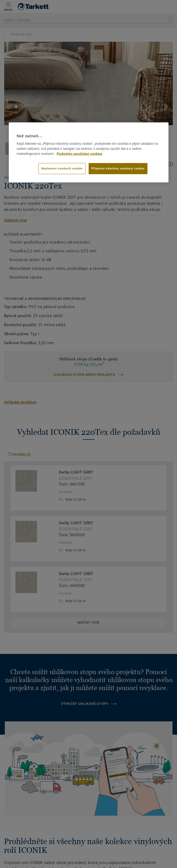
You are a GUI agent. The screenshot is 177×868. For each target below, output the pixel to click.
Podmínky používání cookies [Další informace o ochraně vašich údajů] (79, 154)
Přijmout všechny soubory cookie (118, 168)
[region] (89, 152)
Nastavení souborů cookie (62, 168)
